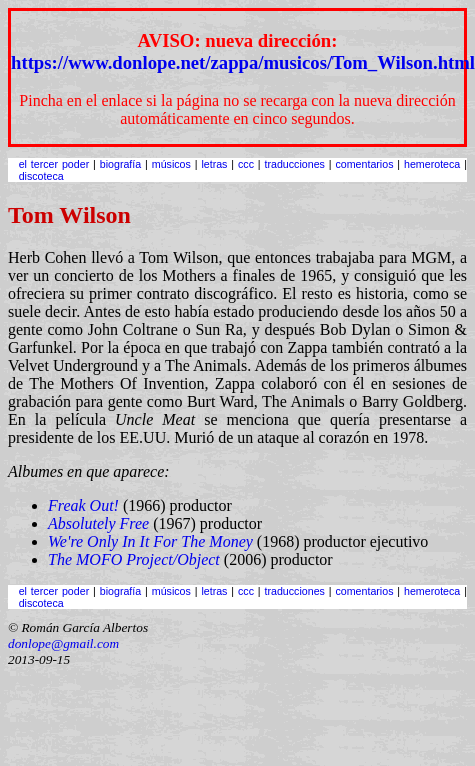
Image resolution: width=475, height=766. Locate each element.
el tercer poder (54, 164)
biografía (120, 164)
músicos (171, 164)
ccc (246, 164)
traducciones (294, 164)
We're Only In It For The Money (150, 541)
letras (214, 164)
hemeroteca (432, 164)
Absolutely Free (98, 523)
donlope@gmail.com (63, 643)
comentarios (364, 164)
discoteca (41, 176)
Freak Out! (83, 505)
